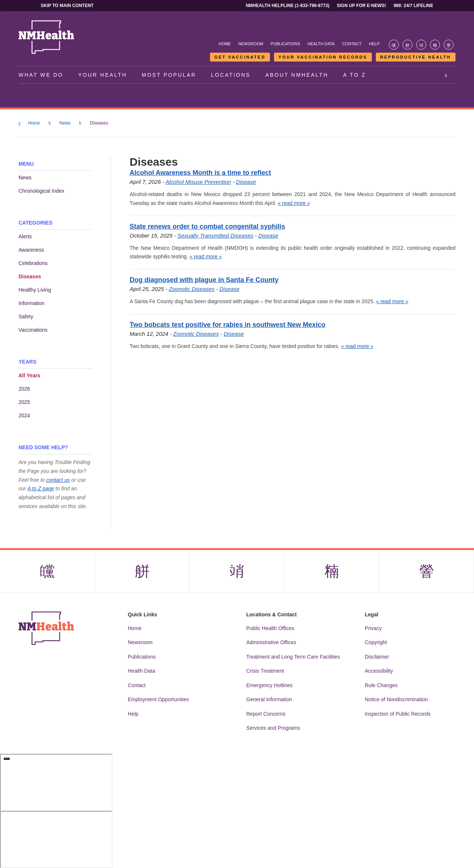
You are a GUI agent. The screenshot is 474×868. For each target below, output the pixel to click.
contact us (58, 480)
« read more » (294, 203)
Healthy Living (35, 290)
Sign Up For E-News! (362, 6)
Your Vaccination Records (323, 57)
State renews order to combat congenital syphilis (207, 226)
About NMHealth (297, 75)
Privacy (373, 628)
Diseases (30, 276)
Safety (26, 317)
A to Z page (41, 488)
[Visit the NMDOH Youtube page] (449, 45)
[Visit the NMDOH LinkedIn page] (435, 45)
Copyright (376, 642)
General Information (269, 699)
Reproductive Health (416, 57)
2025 (24, 402)
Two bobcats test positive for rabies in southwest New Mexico (228, 325)
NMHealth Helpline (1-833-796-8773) (288, 6)
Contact (352, 44)
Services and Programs (273, 728)
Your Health (103, 75)
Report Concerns (266, 714)
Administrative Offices (271, 642)
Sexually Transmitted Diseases (215, 236)
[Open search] (446, 75)
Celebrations (33, 263)
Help (374, 44)
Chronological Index (41, 191)
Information (31, 303)
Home (225, 44)
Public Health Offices (270, 628)
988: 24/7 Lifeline (413, 6)
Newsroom (251, 44)
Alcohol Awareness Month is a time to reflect (200, 173)
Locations (231, 75)
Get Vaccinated (240, 57)
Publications (286, 44)
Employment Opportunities (158, 699)
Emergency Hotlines (269, 685)
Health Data (321, 44)
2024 (24, 415)
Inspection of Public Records (398, 714)
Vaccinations (33, 330)
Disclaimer (377, 657)
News (65, 123)
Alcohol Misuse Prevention (198, 182)
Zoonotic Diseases (192, 289)
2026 (24, 389)
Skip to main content (67, 6)
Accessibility (379, 671)
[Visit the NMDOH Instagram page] (421, 45)
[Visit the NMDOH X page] (408, 45)
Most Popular (169, 75)
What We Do (41, 75)
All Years (29, 375)
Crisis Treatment (265, 671)
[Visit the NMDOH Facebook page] (394, 45)
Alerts (25, 236)
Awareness (31, 250)
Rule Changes (381, 685)
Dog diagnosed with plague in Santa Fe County (204, 280)
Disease (246, 182)
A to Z (355, 75)
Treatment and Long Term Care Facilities (293, 657)
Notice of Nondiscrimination (396, 699)
